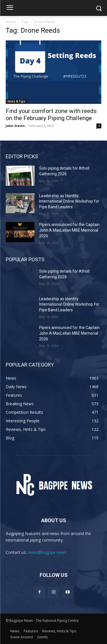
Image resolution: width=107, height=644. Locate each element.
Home (11, 22)
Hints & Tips (16, 101)
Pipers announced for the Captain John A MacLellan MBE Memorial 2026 (69, 230)
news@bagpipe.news (47, 552)
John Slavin (15, 126)
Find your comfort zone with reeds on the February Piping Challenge (51, 115)
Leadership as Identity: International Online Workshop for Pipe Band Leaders (69, 201)
